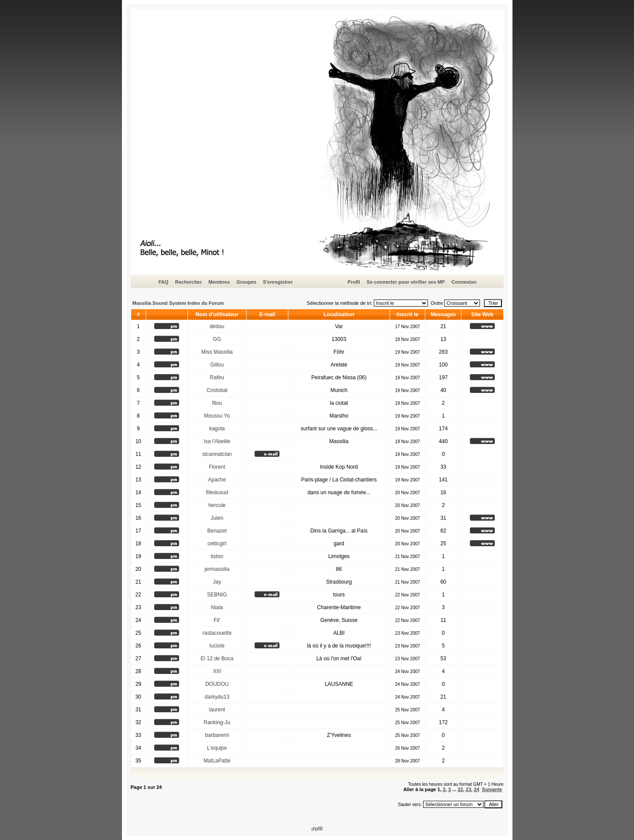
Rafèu (217, 377)
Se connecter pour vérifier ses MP (406, 282)
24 (476, 789)
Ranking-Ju (217, 722)
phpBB (317, 829)
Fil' (217, 620)
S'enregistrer (278, 282)
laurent (217, 710)
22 (460, 789)
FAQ (164, 282)
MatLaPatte (217, 761)
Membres (219, 282)
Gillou (217, 365)
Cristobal (217, 390)
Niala (217, 607)
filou (217, 403)
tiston (217, 556)
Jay (217, 582)
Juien (217, 518)
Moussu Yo (217, 416)
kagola (217, 429)
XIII (217, 671)
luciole (217, 646)
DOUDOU (217, 684)
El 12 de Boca (217, 659)
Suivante (492, 789)
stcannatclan (217, 454)
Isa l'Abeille (217, 441)
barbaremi (217, 735)
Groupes (246, 282)
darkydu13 (217, 697)
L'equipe (217, 748)
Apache (217, 480)
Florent (217, 467)
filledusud (217, 492)
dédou (217, 326)
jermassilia (217, 569)
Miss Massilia (217, 352)
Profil (354, 282)
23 (468, 789)
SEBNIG (217, 595)
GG (217, 339)
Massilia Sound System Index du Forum (178, 303)
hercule (217, 505)
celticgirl (217, 544)
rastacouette (217, 633)
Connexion (464, 282)
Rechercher (189, 282)
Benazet (217, 531)
